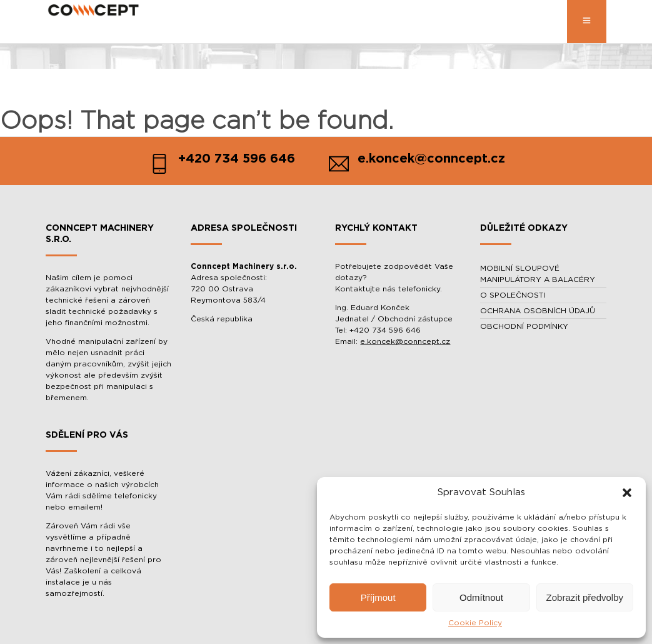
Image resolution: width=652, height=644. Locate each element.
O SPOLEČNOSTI (513, 295)
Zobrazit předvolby (585, 597)
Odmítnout (481, 597)
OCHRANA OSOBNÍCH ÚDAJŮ (538, 311)
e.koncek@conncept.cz (405, 341)
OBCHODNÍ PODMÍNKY (524, 326)
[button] (627, 493)
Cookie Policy (475, 623)
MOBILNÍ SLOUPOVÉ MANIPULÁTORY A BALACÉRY (538, 274)
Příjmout (378, 597)
